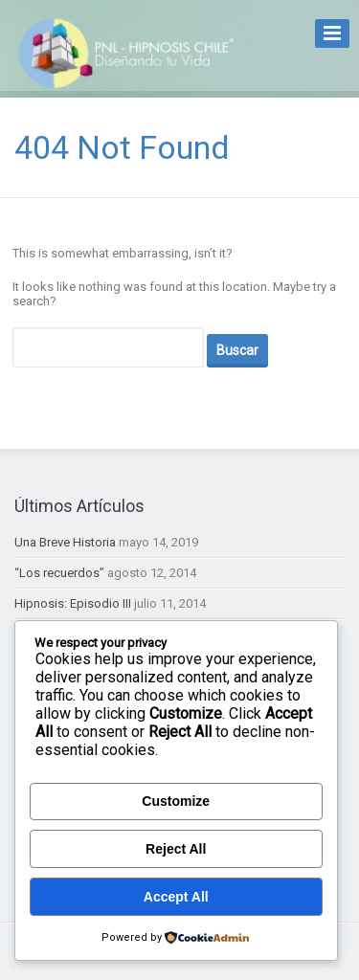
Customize (176, 801)
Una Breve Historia (65, 542)
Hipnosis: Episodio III (73, 603)
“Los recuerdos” (59, 573)
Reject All (176, 849)
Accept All (176, 897)
